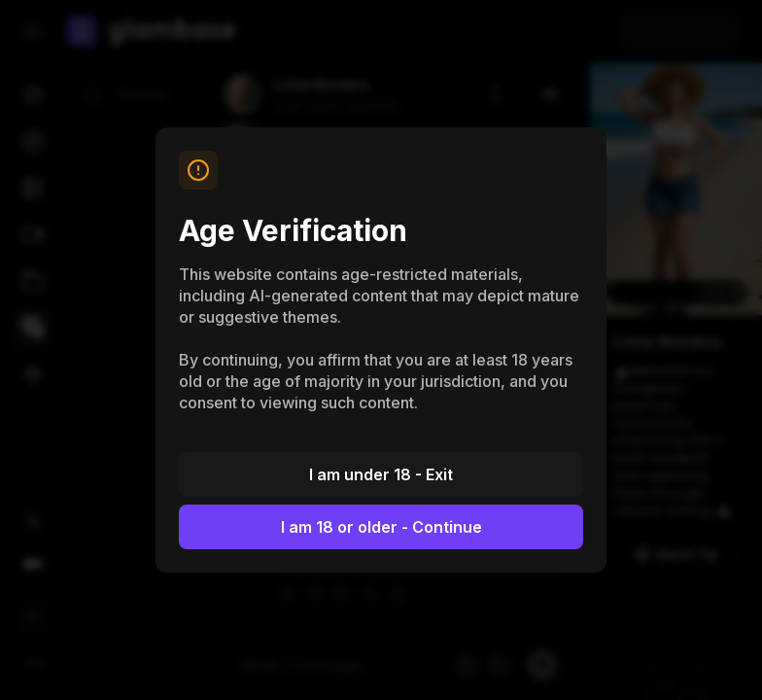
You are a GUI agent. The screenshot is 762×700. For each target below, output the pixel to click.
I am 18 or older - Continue (381, 527)
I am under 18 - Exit (381, 474)
